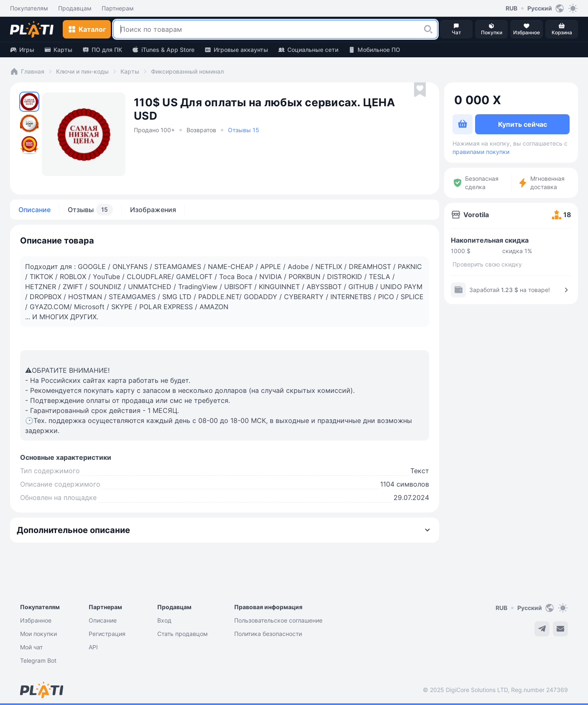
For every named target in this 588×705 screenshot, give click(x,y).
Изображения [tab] (153, 210)
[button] (428, 29)
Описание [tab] (35, 210)
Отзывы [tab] (90, 210)
